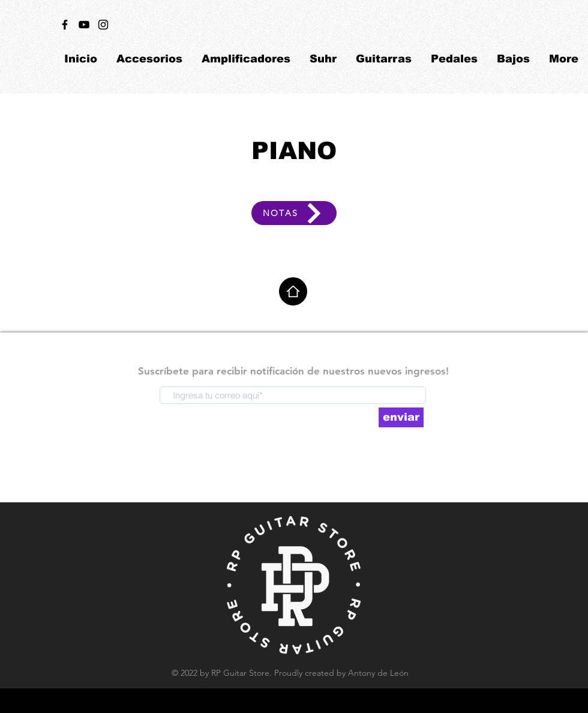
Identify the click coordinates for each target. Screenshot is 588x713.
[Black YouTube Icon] (84, 25)
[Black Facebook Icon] (65, 25)
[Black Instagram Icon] (103, 25)
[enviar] (401, 417)
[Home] (293, 291)
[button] (149, 59)
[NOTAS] (294, 213)
